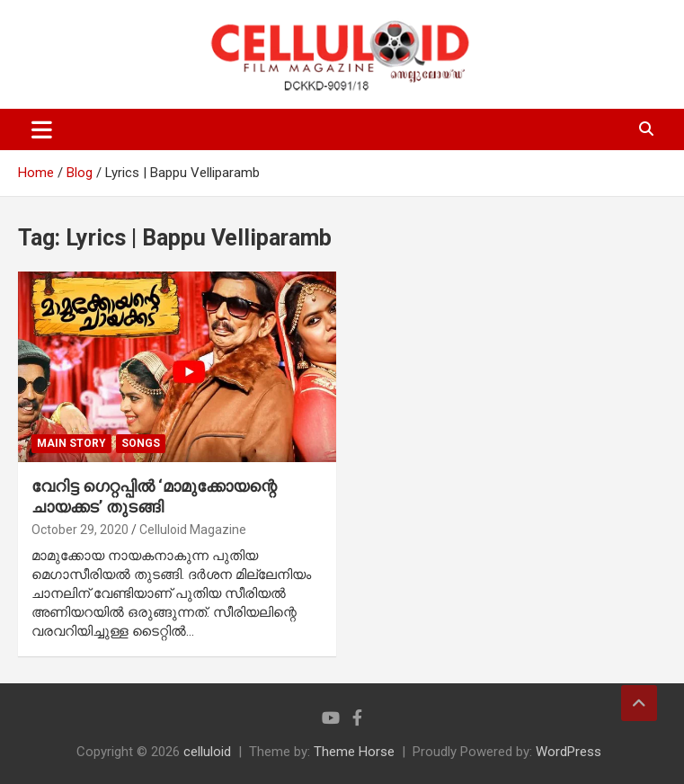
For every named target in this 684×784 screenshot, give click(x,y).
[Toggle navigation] (42, 129)
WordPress (569, 752)
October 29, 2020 (80, 530)
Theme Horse (354, 752)
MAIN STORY (71, 443)
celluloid (207, 752)
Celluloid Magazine (193, 530)
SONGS (141, 443)
